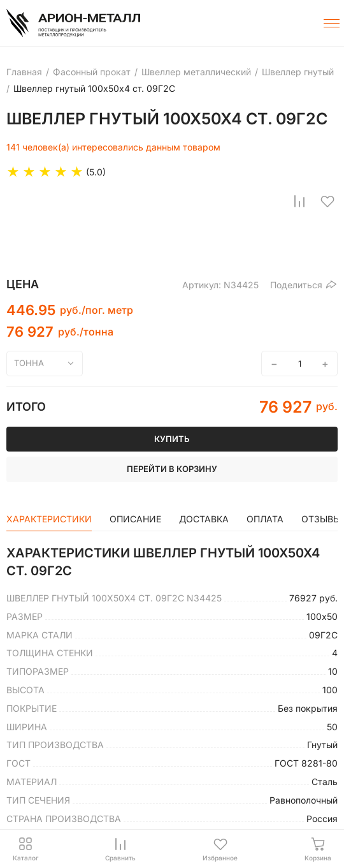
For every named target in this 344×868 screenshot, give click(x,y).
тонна (29, 363)
